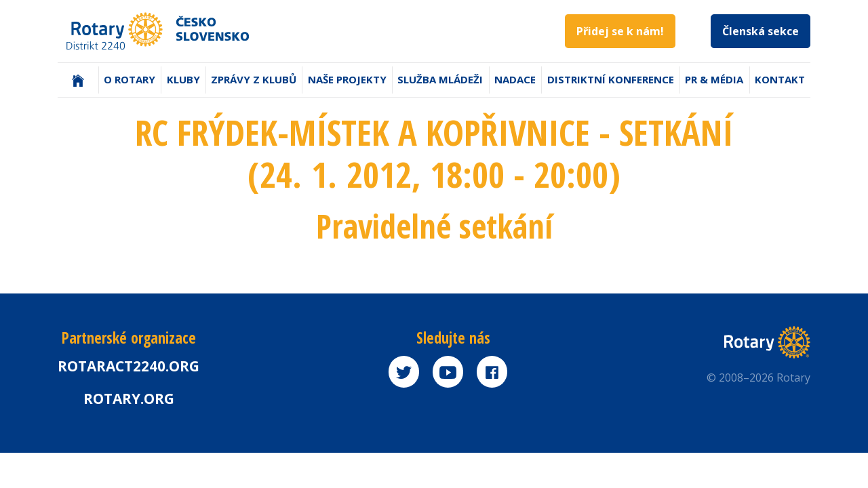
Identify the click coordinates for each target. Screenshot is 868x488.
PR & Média (714, 79)
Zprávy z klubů (254, 79)
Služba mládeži (440, 79)
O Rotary (130, 79)
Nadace (515, 79)
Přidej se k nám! (620, 31)
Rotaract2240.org (129, 366)
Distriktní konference (611, 79)
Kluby (183, 79)
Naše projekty (347, 79)
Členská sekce (761, 31)
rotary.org (129, 399)
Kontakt (780, 79)
